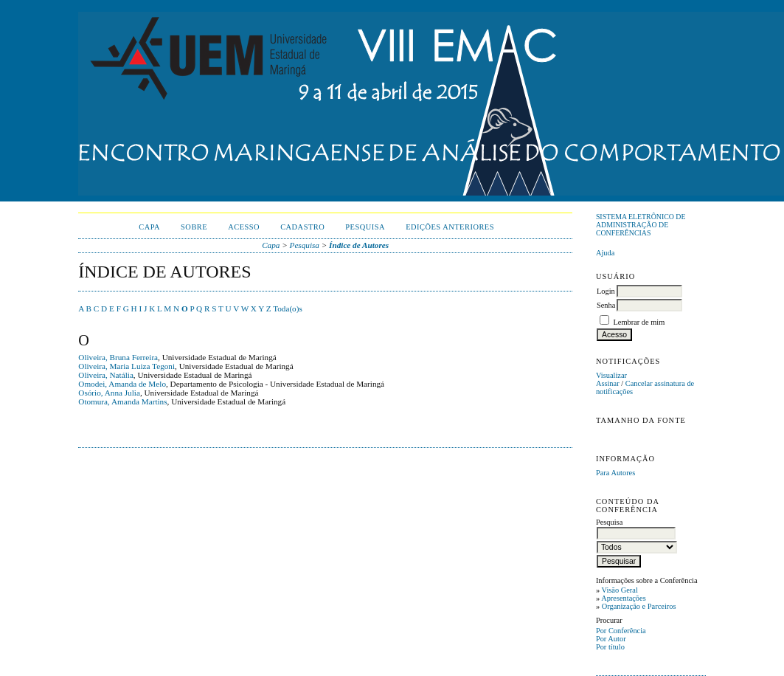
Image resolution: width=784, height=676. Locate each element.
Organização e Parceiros (639, 606)
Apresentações (624, 598)
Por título (610, 647)
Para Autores (615, 473)
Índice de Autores (359, 245)
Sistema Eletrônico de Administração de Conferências (641, 225)
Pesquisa (365, 227)
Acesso (244, 227)
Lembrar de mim (639, 322)
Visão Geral (620, 590)
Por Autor (611, 639)
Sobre (194, 227)
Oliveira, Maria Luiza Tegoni (126, 366)
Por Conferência (621, 631)
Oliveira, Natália (106, 375)
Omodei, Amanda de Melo (122, 384)
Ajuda (605, 253)
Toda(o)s (288, 308)
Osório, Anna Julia (109, 393)
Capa (149, 227)
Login (606, 291)
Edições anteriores (450, 227)
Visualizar (611, 375)
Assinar (608, 383)
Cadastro (302, 227)
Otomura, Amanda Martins (122, 401)
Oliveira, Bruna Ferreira (118, 357)
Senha (606, 305)
